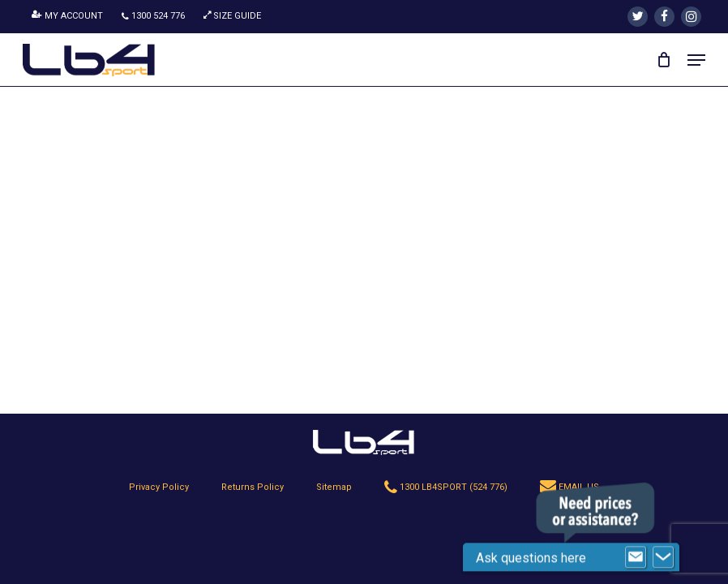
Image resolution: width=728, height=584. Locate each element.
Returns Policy (253, 487)
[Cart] (664, 60)
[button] (696, 60)
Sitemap (334, 487)
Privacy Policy (159, 487)
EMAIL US (570, 487)
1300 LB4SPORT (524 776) (446, 487)
